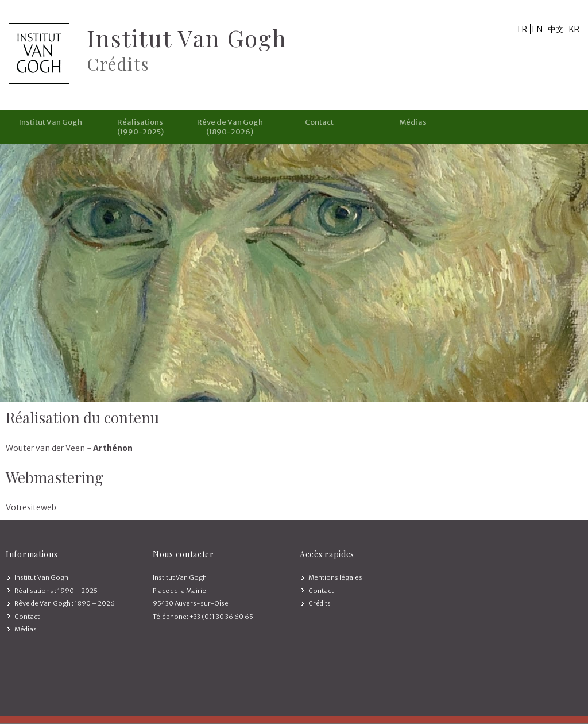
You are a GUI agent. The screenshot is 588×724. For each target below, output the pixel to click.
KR (574, 29)
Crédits (320, 603)
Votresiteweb (31, 507)
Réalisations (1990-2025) (140, 127)
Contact (319, 122)
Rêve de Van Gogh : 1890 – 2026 (65, 603)
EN (537, 29)
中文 (556, 29)
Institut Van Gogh (51, 122)
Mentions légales (335, 577)
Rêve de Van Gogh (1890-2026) (230, 127)
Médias (413, 122)
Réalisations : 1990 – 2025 (56, 591)
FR (523, 29)
